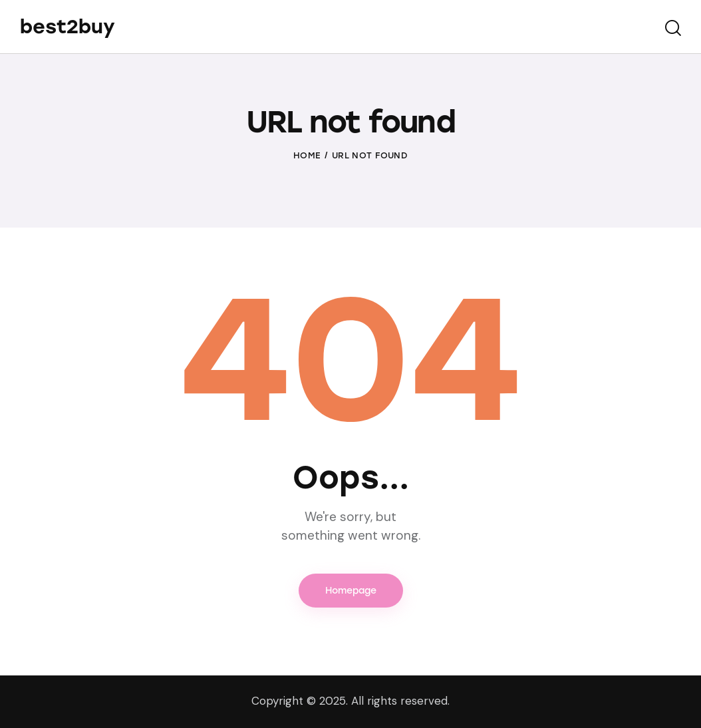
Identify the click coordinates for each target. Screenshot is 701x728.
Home (307, 155)
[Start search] (673, 29)
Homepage (351, 591)
